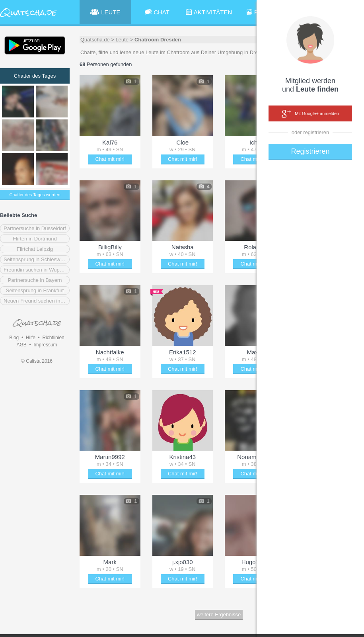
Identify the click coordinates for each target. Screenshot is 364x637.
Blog (14, 338)
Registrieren (310, 151)
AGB (21, 345)
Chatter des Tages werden (35, 195)
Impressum (45, 345)
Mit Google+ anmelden (310, 114)
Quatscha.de (95, 40)
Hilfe (31, 338)
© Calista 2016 (37, 361)
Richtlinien (53, 338)
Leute (122, 40)
